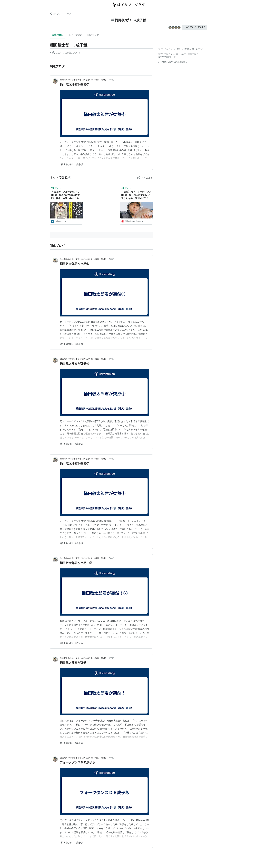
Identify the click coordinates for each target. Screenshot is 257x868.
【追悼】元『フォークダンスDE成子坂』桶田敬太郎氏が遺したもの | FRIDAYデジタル (136, 195)
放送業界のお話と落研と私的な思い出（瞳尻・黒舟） (83, 80)
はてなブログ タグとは (168, 54)
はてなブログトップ (167, 57)
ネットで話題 (75, 35)
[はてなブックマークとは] (70, 177)
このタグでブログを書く (195, 27)
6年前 (112, 80)
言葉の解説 (58, 35)
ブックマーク (58, 188)
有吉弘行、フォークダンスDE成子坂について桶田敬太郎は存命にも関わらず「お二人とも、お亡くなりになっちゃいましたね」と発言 (66, 195)
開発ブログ (193, 54)
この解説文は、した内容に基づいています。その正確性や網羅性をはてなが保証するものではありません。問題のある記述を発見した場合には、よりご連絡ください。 (65, 53)
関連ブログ (93, 35)
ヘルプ (183, 54)
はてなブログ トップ (60, 14)
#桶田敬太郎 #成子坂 (71, 164)
